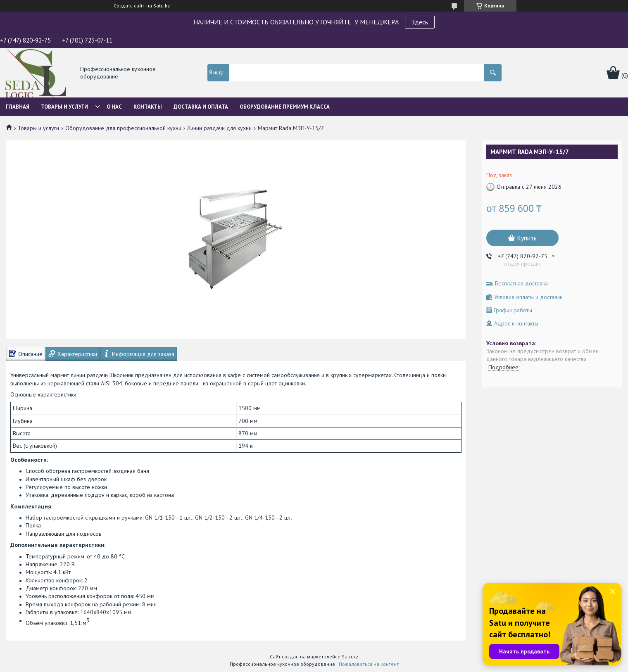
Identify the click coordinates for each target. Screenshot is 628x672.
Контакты (148, 107)
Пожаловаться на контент (369, 664)
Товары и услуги (64, 107)
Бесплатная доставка (521, 284)
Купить (527, 238)
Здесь (420, 22)
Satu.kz (350, 657)
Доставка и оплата (201, 107)
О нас (114, 107)
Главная (18, 107)
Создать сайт (129, 6)
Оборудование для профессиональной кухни (123, 128)
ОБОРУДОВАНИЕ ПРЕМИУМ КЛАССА (285, 107)
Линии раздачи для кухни (219, 128)
